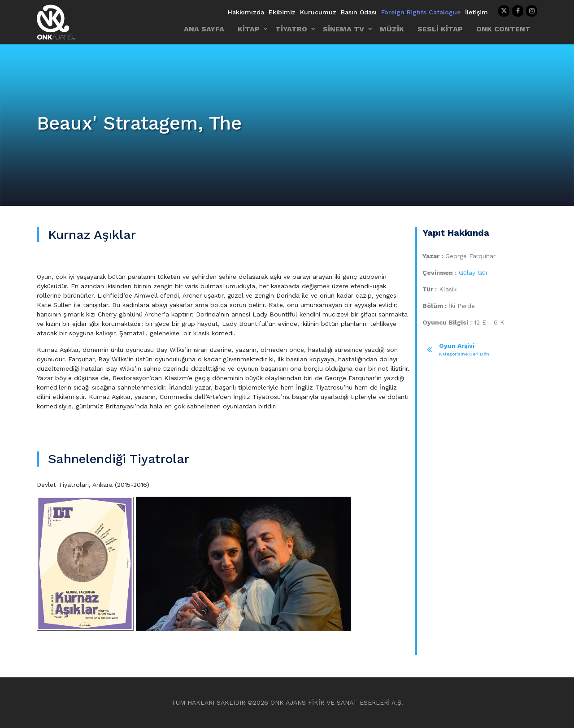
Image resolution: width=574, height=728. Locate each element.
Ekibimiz (282, 12)
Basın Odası (359, 12)
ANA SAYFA (204, 29)
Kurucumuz (318, 12)
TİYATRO (291, 29)
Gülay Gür (473, 273)
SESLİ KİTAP (440, 29)
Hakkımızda (246, 12)
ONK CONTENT (503, 29)
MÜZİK (392, 29)
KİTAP (249, 29)
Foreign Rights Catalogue (421, 12)
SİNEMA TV (344, 29)
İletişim (476, 12)
